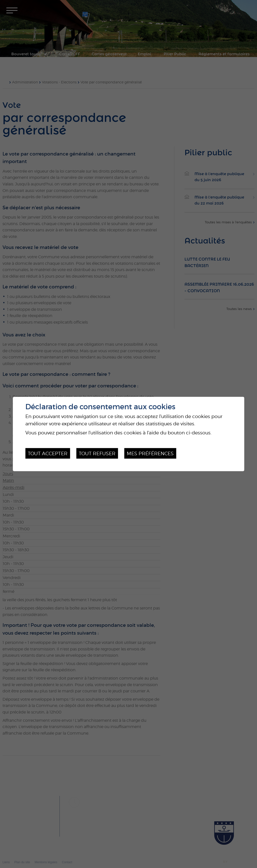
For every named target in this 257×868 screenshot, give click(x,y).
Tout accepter (48, 453)
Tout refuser (97, 453)
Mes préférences (150, 453)
